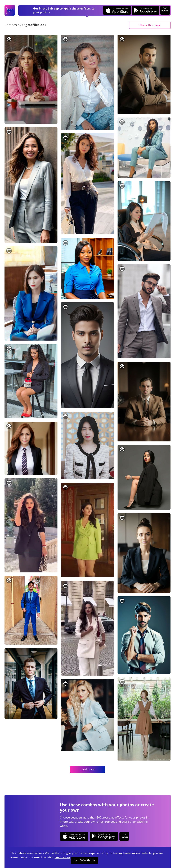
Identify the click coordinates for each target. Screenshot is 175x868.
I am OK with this (84, 860)
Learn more (62, 857)
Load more (87, 769)
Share (150, 25)
